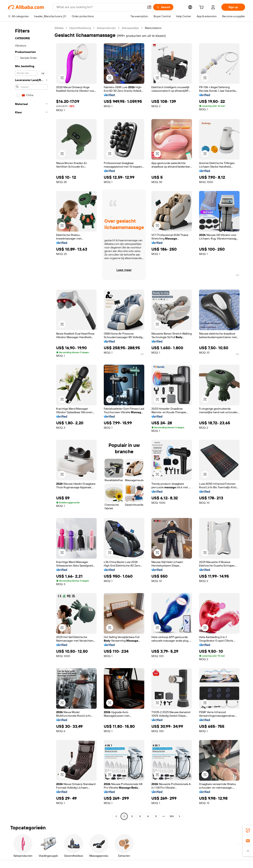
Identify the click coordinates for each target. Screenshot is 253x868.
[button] (149, 7)
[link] (248, 830)
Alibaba (59, 28)
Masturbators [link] (153, 28)
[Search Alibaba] (100, 7)
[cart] (202, 8)
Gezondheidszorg (80, 28)
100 (172, 816)
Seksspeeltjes (130, 28)
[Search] (163, 7)
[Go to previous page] (116, 816)
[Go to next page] (179, 816)
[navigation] (30, 423)
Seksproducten (106, 28)
